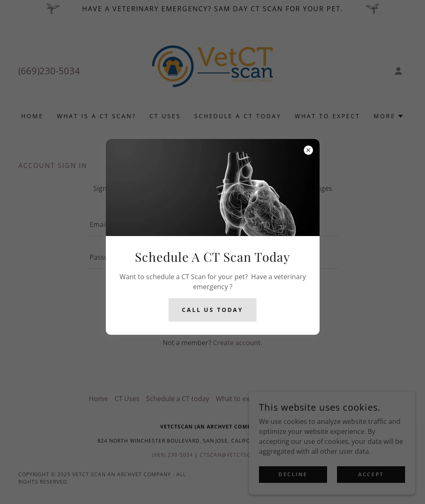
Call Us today (213, 310)
